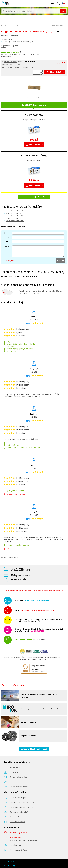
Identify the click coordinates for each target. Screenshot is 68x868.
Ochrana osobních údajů (19, 812)
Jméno (7, 233)
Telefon (8, 241)
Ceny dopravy (6, 56)
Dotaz (7, 247)
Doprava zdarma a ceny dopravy (22, 802)
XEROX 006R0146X (57, 26)
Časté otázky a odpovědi (19, 797)
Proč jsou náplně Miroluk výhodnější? (19, 42)
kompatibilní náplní (10, 62)
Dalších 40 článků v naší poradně (34, 749)
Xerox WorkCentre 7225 (15, 221)
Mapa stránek (9, 861)
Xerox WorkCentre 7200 (15, 216)
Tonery (19, 26)
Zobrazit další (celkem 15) (34, 197)
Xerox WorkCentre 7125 (15, 213)
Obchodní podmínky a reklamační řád (24, 807)
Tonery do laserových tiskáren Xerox (37, 26)
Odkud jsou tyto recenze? (11, 557)
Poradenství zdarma (17, 822)
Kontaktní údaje (16, 845)
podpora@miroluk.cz (20, 833)
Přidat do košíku (55, 72)
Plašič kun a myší (10, 866)
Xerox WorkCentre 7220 (15, 218)
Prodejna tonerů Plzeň (18, 850)
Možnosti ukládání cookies (20, 817)
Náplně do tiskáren (8, 26)
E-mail (7, 237)
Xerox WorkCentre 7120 (15, 211)
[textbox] (31, 11)
